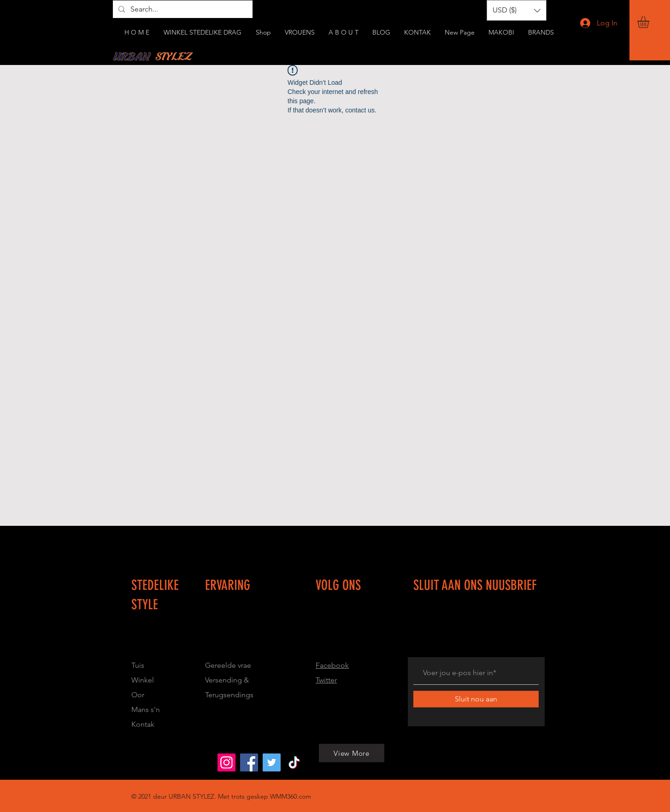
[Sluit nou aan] (476, 699)
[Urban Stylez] (249, 762)
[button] (650, 22)
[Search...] (182, 9)
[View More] (127, 762)
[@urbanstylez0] (294, 762)
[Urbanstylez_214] (226, 762)
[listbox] (517, 10)
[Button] (265, 635)
